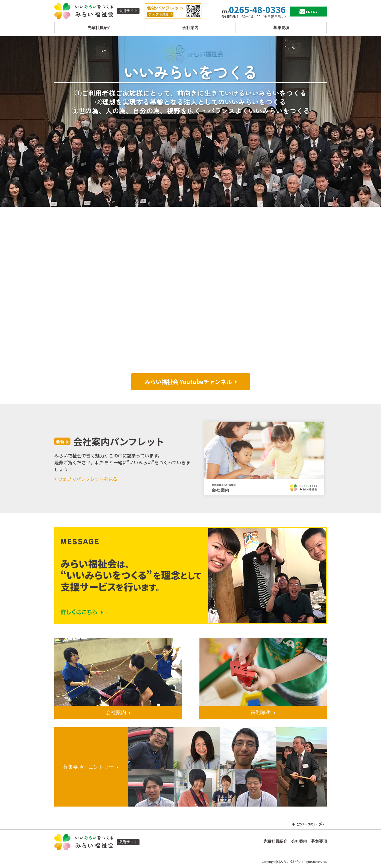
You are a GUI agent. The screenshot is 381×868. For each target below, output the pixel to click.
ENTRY (312, 12)
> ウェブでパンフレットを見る (86, 479)
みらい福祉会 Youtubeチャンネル (188, 382)
